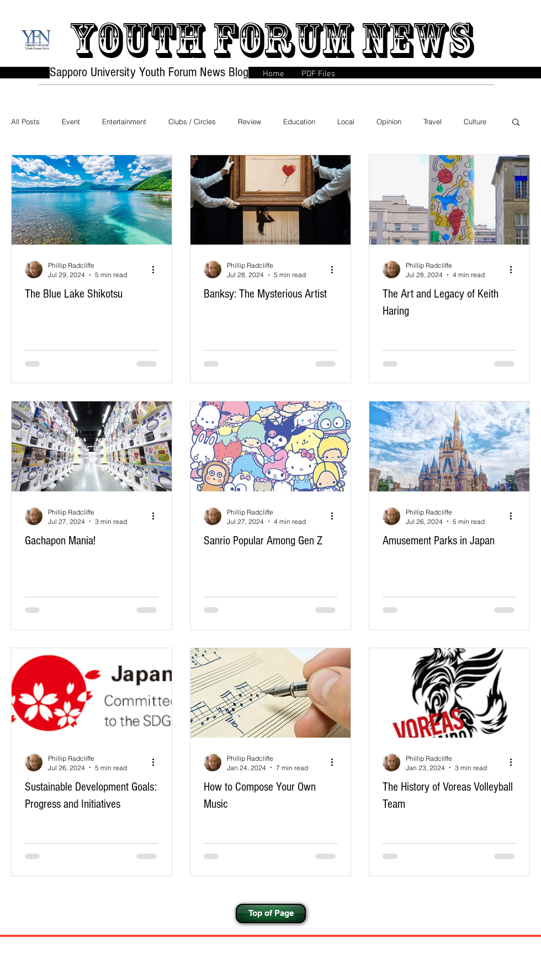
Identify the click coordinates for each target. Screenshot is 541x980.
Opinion (389, 121)
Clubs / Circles (192, 121)
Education (299, 121)
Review (250, 121)
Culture (475, 121)
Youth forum (211, 40)
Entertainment (124, 121)
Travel (433, 121)
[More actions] (157, 269)
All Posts (25, 121)
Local (346, 121)
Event (71, 121)
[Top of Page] (271, 913)
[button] (516, 123)
